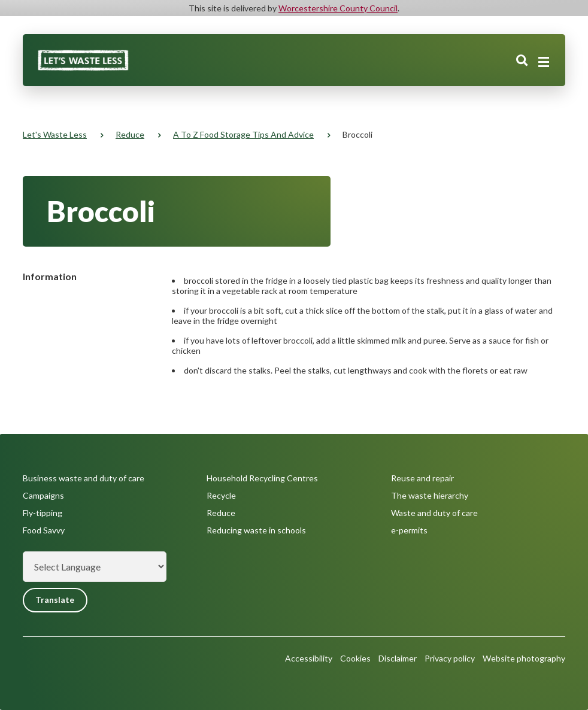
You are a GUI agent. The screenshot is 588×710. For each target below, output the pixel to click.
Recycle (221, 495)
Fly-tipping (43, 513)
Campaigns (43, 495)
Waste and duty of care (434, 513)
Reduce (130, 134)
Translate (55, 600)
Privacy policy (450, 658)
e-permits (409, 530)
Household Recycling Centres (262, 478)
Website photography (524, 658)
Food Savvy (44, 530)
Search (522, 62)
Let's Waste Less (55, 134)
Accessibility (309, 658)
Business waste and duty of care (84, 478)
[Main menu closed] (544, 62)
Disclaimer (398, 658)
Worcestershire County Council (338, 8)
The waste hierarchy (430, 495)
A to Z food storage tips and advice (243, 134)
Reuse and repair (422, 478)
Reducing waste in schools (256, 530)
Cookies (355, 658)
